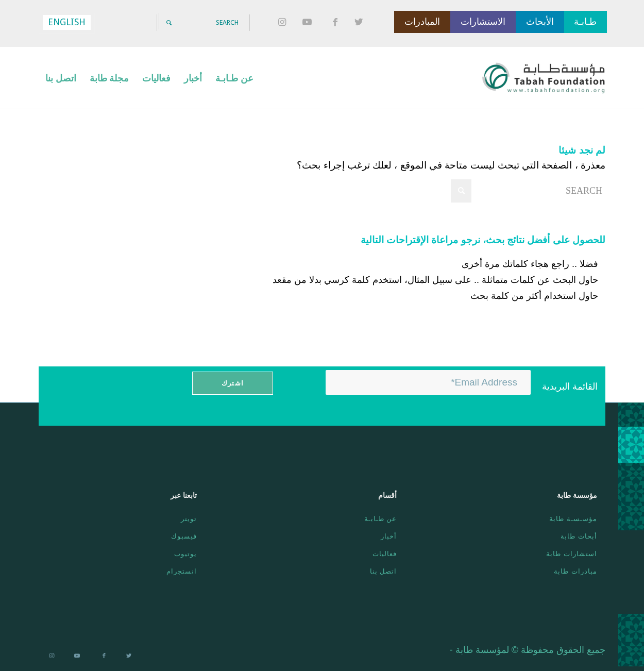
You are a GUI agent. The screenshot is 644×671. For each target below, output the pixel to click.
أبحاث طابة (579, 536)
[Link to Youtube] (309, 23)
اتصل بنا (384, 571)
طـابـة (585, 22)
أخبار (389, 536)
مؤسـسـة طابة (573, 519)
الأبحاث (540, 22)
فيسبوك (184, 536)
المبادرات (422, 22)
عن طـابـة (381, 519)
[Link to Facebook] (335, 23)
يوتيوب (185, 554)
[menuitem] (234, 78)
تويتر (189, 519)
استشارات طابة (572, 554)
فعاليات (385, 554)
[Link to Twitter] (361, 23)
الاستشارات (483, 22)
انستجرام (182, 571)
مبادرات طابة (575, 571)
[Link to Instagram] (283, 23)
